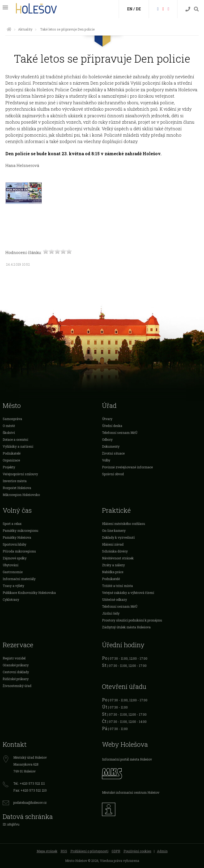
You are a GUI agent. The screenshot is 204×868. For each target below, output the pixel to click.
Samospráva (12, 419)
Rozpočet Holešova (17, 488)
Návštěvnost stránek (118, 558)
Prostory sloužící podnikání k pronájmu (132, 620)
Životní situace (113, 453)
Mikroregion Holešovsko (21, 495)
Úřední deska (112, 426)
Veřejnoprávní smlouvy (20, 474)
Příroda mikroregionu (19, 551)
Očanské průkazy (16, 665)
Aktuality (25, 29)
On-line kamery (114, 530)
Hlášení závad (113, 544)
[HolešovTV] (163, 9)
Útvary (107, 419)
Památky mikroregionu (20, 530)
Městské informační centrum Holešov (131, 792)
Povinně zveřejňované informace (127, 467)
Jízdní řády (111, 613)
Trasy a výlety (13, 586)
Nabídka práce (113, 572)
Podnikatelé (12, 453)
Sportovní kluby (14, 544)
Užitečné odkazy (114, 599)
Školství (9, 433)
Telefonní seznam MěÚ (120, 433)
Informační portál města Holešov (127, 759)
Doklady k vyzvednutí (118, 537)
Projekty (9, 467)
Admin (162, 851)
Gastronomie (13, 572)
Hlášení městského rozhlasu (124, 524)
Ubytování (10, 565)
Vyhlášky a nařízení (18, 446)
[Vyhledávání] (196, 9)
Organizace (11, 460)
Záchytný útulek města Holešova (126, 627)
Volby (106, 460)
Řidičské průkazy (16, 679)
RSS (64, 851)
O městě (9, 426)
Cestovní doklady (16, 672)
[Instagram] (168, 9)
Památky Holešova (17, 537)
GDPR (116, 851)
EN (130, 9)
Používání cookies (137, 851)
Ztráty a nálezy (113, 565)
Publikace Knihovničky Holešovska (29, 593)
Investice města (15, 481)
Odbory (107, 439)
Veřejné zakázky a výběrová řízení (128, 593)
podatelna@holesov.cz (30, 802)
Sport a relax (12, 524)
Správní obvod (113, 474)
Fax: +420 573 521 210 (30, 790)
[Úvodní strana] (9, 29)
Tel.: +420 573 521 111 (29, 783)
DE (138, 9)
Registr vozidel (14, 658)
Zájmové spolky (15, 558)
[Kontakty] (188, 9)
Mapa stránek (47, 851)
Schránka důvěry (115, 551)
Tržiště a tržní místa (117, 586)
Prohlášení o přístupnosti (89, 851)
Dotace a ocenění (15, 439)
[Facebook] (158, 9)
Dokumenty (111, 446)
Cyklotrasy (11, 599)
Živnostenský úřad (17, 686)
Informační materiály (19, 579)
